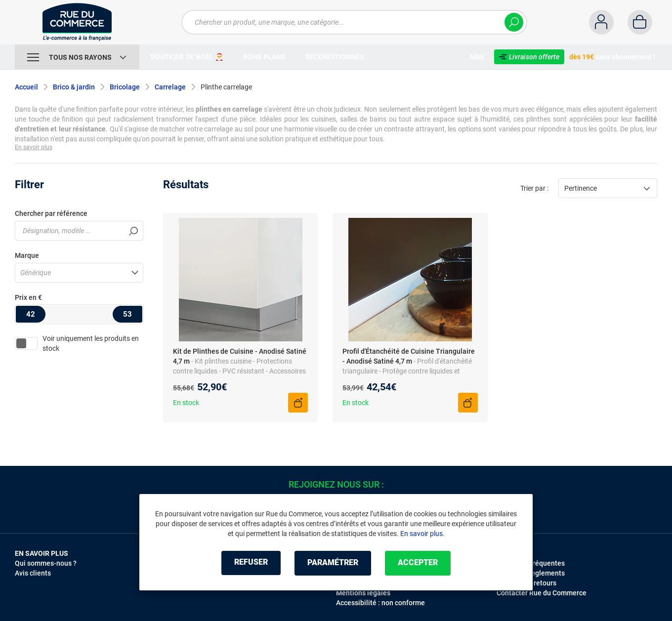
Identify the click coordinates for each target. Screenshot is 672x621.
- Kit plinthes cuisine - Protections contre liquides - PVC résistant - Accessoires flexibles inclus (239, 371)
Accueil (26, 87)
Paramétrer (333, 563)
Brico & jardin (74, 87)
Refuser (249, 563)
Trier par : (534, 188)
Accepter (420, 563)
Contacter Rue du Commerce (542, 593)
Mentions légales (363, 593)
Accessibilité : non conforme (380, 603)
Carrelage (170, 87)
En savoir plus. (422, 534)
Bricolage (125, 87)
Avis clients (33, 573)
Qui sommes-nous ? (46, 563)
